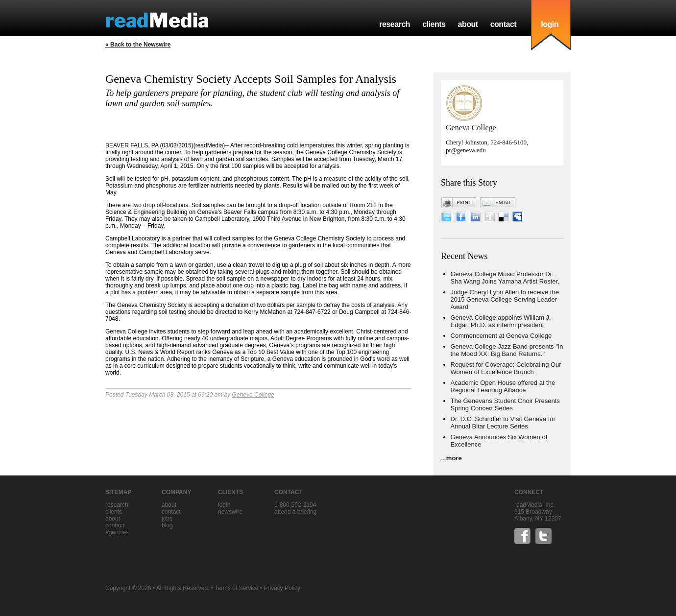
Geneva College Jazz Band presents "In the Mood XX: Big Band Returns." (507, 350)
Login (224, 505)
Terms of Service (236, 588)
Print (459, 203)
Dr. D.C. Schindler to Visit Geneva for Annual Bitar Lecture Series (503, 423)
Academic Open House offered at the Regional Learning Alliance (503, 386)
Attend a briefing (295, 512)
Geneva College (253, 395)
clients (434, 24)
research (395, 24)
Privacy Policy (282, 588)
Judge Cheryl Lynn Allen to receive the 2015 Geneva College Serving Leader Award (505, 299)
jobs (167, 519)
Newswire (230, 512)
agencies (117, 532)
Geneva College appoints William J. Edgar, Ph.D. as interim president (501, 321)
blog (167, 525)
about (468, 24)
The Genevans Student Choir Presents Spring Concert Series (505, 404)
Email (498, 203)
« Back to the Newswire (138, 45)
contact (504, 24)
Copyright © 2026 (128, 588)
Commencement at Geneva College (501, 336)
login (550, 24)
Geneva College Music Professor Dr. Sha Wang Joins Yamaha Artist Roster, (505, 278)
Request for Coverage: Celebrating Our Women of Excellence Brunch (506, 368)
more (454, 458)
